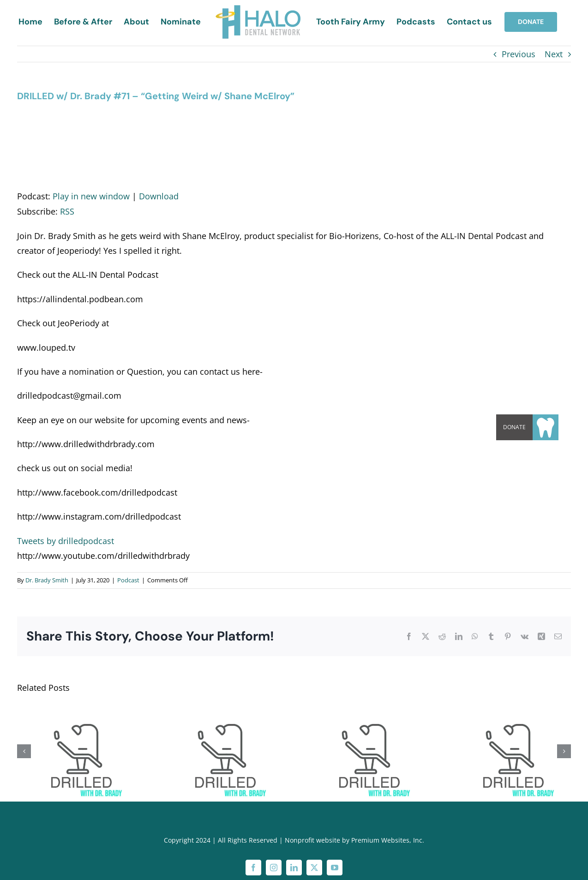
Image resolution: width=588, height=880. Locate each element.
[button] (546, 427)
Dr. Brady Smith (47, 580)
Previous (519, 54)
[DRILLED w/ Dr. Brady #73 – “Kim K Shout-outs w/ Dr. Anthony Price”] (78, 710)
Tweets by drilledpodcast (66, 541)
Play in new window (91, 196)
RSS (67, 211)
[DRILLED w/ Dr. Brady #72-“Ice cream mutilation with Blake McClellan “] (222, 710)
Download (159, 196)
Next (554, 54)
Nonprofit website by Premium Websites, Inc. (354, 840)
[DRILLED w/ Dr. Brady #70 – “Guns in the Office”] (366, 710)
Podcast (128, 580)
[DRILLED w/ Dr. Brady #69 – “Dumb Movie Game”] (510, 710)
